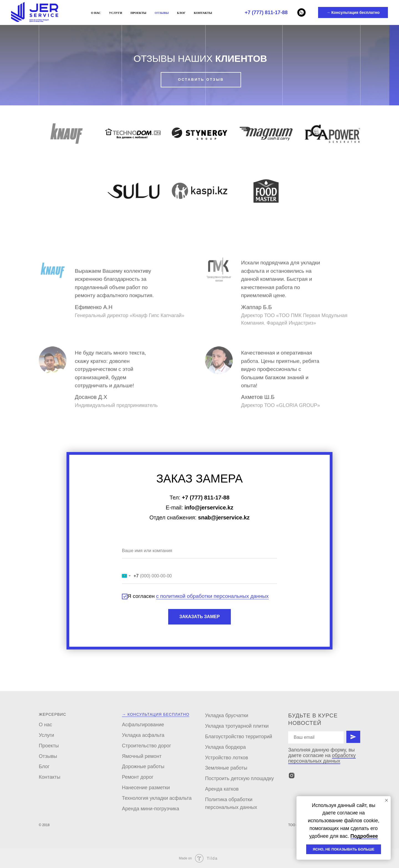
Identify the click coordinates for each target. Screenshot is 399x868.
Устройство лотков (227, 758)
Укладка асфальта (143, 735)
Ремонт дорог (138, 777)
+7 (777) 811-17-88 (266, 12)
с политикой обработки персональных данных (212, 596)
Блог (181, 13)
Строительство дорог (146, 746)
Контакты (203, 13)
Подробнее (364, 836)
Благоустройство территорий (239, 737)
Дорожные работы (143, 767)
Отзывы (162, 13)
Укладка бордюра (225, 747)
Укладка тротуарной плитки (237, 726)
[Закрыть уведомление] (387, 800)
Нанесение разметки (146, 788)
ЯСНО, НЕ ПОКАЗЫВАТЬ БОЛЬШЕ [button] (344, 849)
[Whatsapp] (301, 12)
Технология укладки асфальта (157, 798)
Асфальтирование (143, 725)
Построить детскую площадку (239, 778)
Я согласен (195, 596)
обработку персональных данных (322, 758)
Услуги (116, 13)
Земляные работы (226, 768)
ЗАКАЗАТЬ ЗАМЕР (199, 617)
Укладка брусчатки (227, 715)
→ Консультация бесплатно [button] (353, 12)
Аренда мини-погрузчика (150, 809)
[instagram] (292, 776)
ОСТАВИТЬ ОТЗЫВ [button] (201, 79)
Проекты (138, 13)
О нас (96, 13)
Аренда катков (222, 789)
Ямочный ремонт (142, 756)
